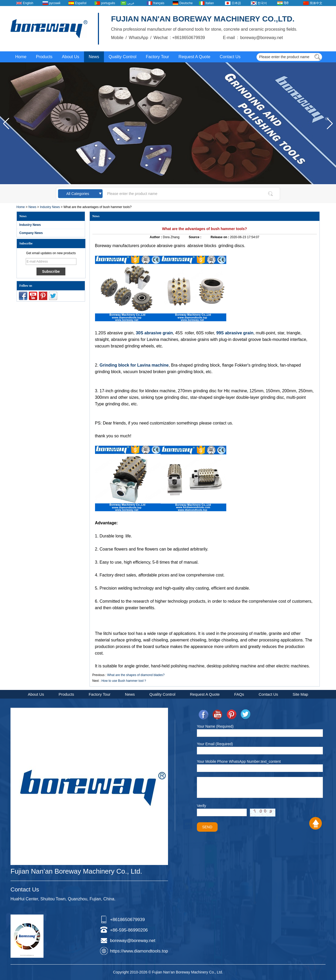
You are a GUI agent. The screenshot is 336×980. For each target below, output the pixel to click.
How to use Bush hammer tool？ (124, 681)
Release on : (220, 237)
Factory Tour (157, 57)
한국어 (262, 3)
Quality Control (123, 57)
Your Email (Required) (215, 744)
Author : (156, 237)
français (159, 3)
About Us (71, 57)
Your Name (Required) (215, 726)
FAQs (239, 694)
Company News (31, 233)
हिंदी (286, 3)
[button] (330, 124)
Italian (210, 3)
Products (44, 57)
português (108, 3)
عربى (131, 3)
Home (21, 57)
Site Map (300, 694)
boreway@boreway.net (133, 941)
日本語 (236, 3)
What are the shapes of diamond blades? (136, 675)
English (28, 3)
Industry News (50, 207)
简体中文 (316, 3)
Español (81, 3)
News (94, 57)
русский (55, 3)
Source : (195, 237)
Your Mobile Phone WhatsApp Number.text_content (239, 761)
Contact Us (230, 57)
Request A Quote (194, 57)
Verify (201, 806)
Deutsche (186, 3)
